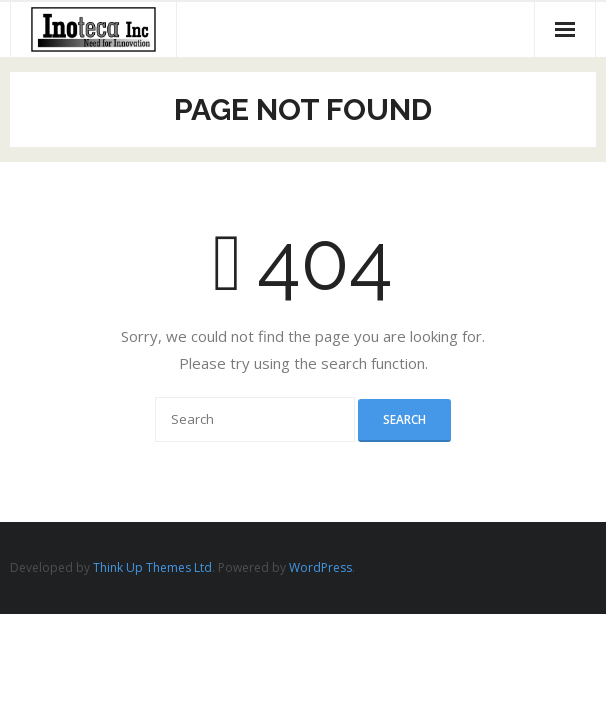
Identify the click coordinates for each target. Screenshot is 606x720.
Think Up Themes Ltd (152, 567)
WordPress (320, 567)
